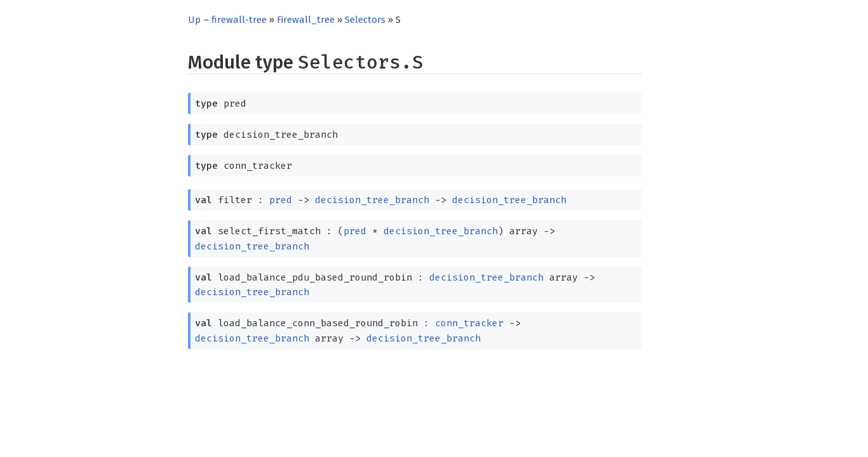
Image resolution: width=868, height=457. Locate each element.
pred (281, 200)
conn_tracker (469, 323)
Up (194, 20)
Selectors (365, 20)
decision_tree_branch (372, 200)
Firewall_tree (306, 20)
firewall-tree (239, 20)
